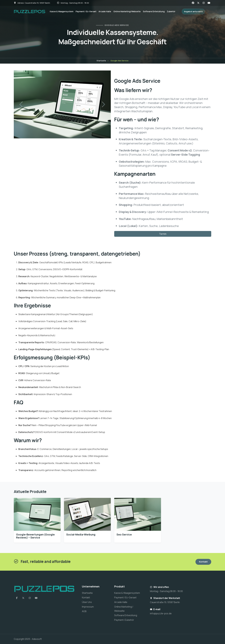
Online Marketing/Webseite (127, 11)
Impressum (88, 607)
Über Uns (87, 602)
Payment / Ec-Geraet (86, 11)
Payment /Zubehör (124, 620)
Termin (163, 234)
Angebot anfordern (193, 11)
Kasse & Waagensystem (62, 11)
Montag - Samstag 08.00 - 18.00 (73, 3)
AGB (84, 611)
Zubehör (171, 11)
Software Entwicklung (154, 11)
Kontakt (203, 562)
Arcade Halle (105, 11)
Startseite (101, 61)
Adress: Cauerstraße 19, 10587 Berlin (32, 3)
